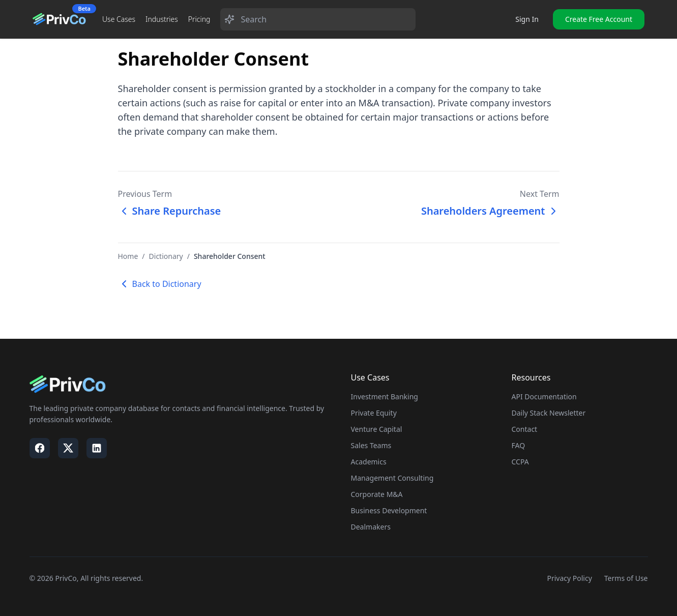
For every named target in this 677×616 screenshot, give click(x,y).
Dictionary (166, 256)
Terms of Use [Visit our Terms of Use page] (626, 578)
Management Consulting (392, 478)
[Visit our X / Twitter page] (68, 448)
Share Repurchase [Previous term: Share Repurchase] (170, 211)
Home (128, 256)
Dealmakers (371, 527)
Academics (369, 462)
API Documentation (544, 397)
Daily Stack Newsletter (549, 413)
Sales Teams (371, 445)
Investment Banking (385, 397)
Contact (525, 429)
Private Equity (374, 413)
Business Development (389, 510)
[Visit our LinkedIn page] (97, 448)
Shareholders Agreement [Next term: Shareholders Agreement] (490, 211)
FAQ (519, 445)
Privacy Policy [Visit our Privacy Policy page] (569, 578)
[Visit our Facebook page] (40, 448)
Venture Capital (377, 429)
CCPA (520, 462)
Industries (162, 19)
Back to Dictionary (160, 284)
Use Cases (119, 19)
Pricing (199, 19)
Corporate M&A (377, 494)
